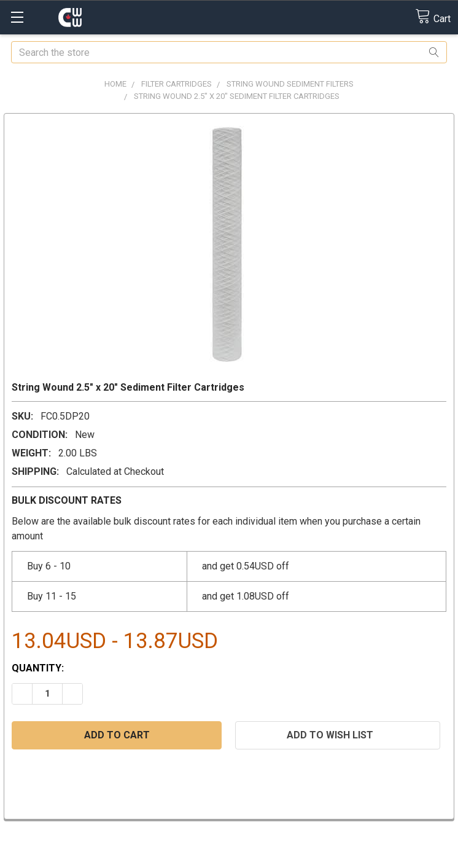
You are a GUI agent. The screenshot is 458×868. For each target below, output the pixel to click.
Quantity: (38, 668)
